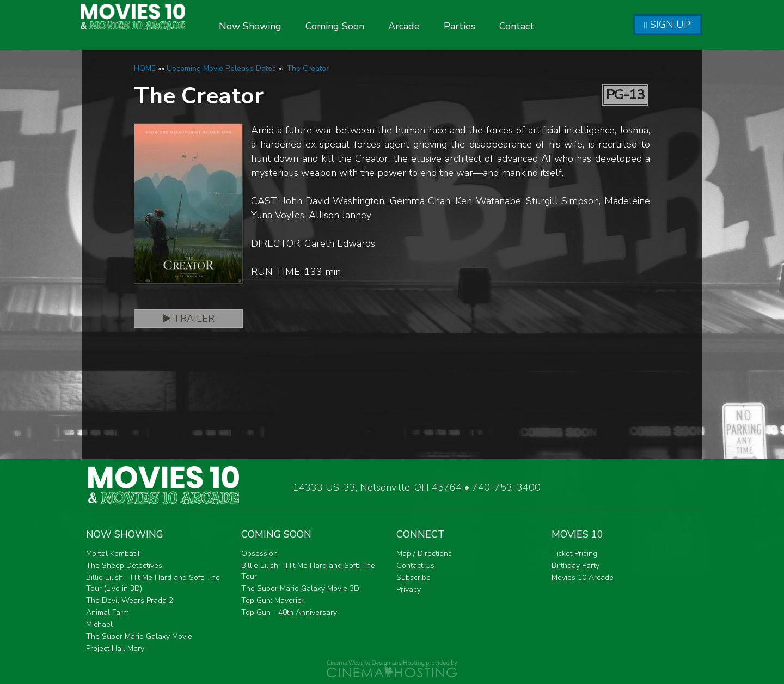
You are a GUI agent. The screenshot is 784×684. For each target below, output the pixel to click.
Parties (486, 26)
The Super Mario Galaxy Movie (139, 636)
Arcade (431, 26)
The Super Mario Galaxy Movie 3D (300, 588)
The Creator (308, 68)
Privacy (409, 590)
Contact (543, 26)
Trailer (189, 319)
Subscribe (414, 578)
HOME (145, 68)
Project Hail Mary (115, 648)
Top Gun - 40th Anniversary (289, 612)
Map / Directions (424, 554)
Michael (99, 624)
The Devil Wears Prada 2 (130, 600)
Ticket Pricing (574, 554)
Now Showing (277, 26)
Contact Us (415, 566)
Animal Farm (108, 612)
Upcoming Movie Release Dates (221, 68)
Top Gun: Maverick (273, 600)
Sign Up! (668, 25)
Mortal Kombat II (114, 554)
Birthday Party (575, 566)
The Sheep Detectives (124, 566)
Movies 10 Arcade (583, 578)
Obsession (259, 554)
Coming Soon (362, 26)
